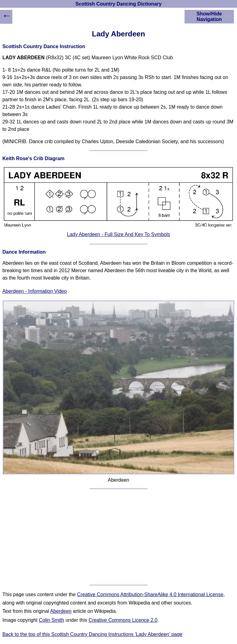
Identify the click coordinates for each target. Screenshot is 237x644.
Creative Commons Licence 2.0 (123, 620)
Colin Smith (52, 620)
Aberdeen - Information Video (35, 291)
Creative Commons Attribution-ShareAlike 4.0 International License (150, 594)
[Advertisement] (119, 537)
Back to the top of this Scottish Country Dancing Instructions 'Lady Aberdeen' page (92, 634)
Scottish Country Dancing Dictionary (118, 4)
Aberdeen (61, 611)
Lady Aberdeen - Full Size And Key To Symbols (118, 234)
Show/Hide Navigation (209, 17)
